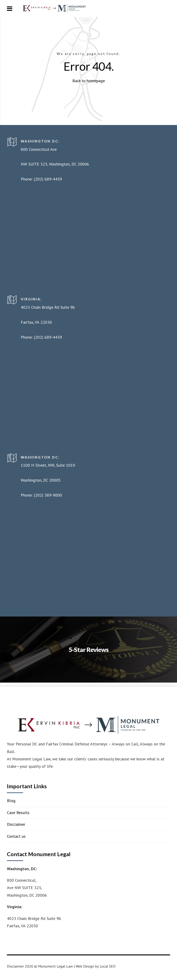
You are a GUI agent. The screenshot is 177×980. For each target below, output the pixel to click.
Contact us (16, 836)
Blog (11, 801)
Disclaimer (16, 824)
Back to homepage (89, 81)
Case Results (18, 813)
